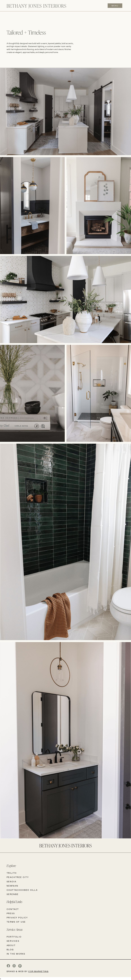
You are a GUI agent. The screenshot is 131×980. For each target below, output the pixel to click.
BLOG (10, 950)
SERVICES (13, 941)
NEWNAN (12, 886)
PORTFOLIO (14, 937)
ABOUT (11, 945)
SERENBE (13, 894)
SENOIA (12, 882)
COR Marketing (38, 971)
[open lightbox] (65, 112)
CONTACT (13, 909)
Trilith (12, 873)
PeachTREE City (18, 877)
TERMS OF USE (16, 922)
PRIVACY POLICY (17, 918)
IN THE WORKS (16, 954)
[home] (37, 6)
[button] (114, 6)
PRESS (11, 913)
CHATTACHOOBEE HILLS (22, 890)
